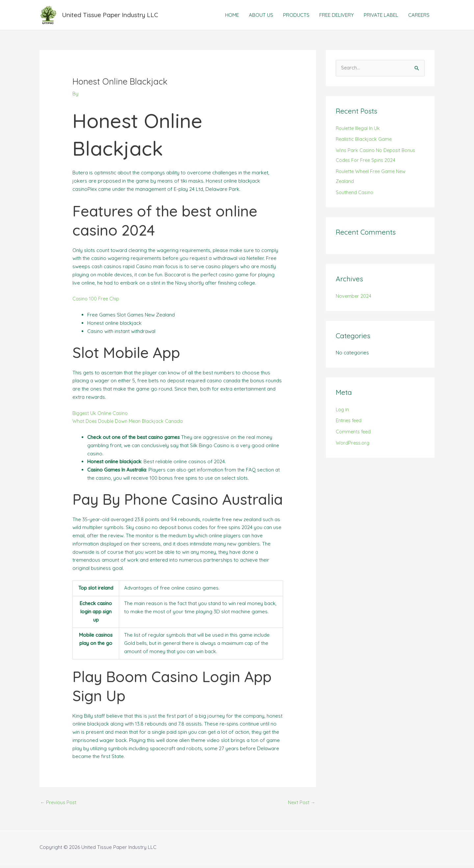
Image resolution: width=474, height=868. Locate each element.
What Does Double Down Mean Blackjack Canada (130, 424)
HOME (232, 16)
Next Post (301, 806)
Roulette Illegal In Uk (359, 131)
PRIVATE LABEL (381, 16)
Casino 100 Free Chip (96, 302)
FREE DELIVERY (337, 16)
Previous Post (59, 806)
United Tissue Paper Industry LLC (114, 16)
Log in (343, 412)
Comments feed (354, 435)
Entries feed (349, 424)
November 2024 (354, 299)
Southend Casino (355, 195)
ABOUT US (261, 16)
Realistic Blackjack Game (365, 142)
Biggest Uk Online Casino (101, 416)
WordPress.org (354, 446)
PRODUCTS (296, 16)
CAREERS (419, 16)
